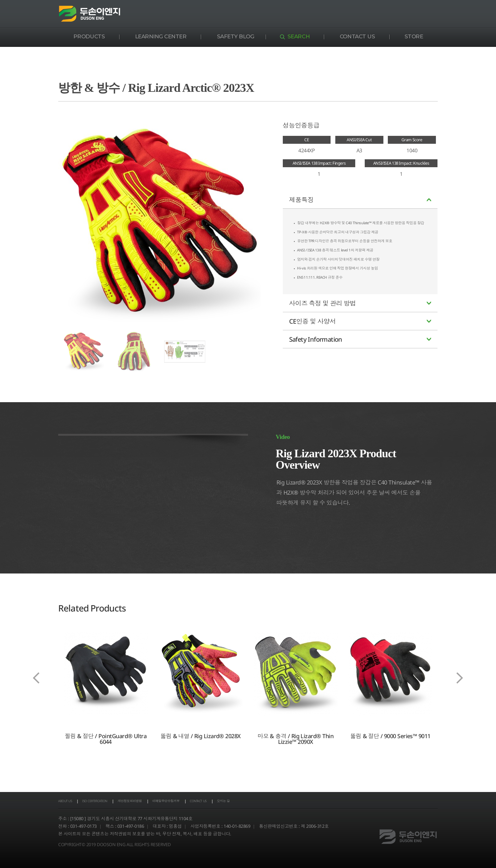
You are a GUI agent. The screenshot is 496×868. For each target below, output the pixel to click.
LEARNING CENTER (161, 36)
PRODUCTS (89, 36)
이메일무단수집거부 (204, 802)
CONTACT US (357, 36)
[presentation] (36, 678)
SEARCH (299, 36)
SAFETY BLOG (236, 36)
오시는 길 (282, 802)
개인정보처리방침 (156, 802)
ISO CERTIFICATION (109, 802)
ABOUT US (68, 802)
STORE (414, 36)
